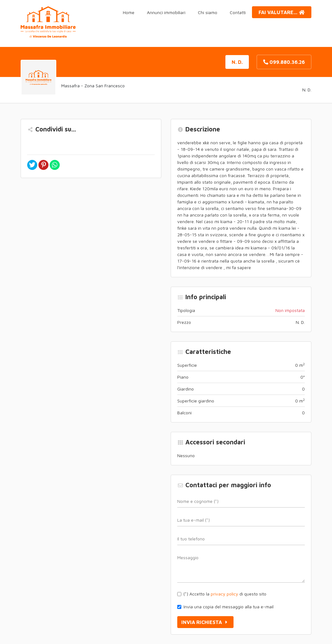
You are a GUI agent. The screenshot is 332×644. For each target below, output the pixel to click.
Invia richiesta (205, 622)
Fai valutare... (282, 12)
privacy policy (224, 594)
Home (129, 12)
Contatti (238, 12)
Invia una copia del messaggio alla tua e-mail (229, 607)
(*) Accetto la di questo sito (225, 594)
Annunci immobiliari (166, 12)
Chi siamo (208, 12)
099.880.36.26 (284, 62)
